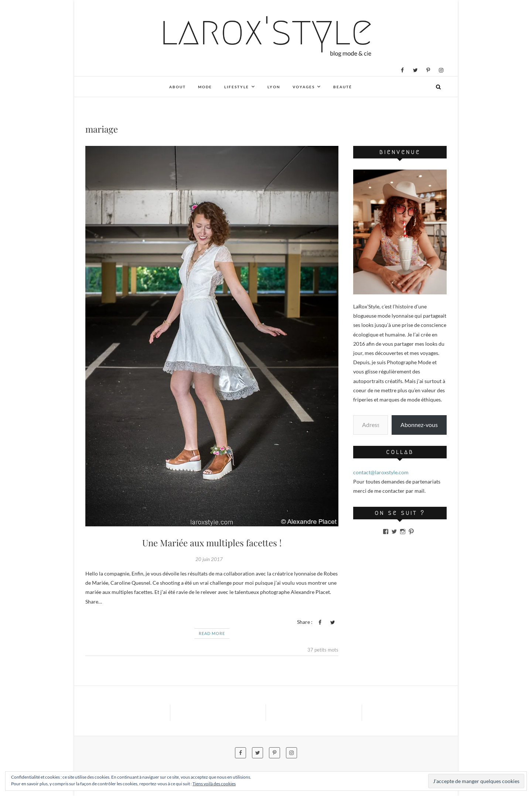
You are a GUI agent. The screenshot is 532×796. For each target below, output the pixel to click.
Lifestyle (237, 87)
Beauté (343, 87)
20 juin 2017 (209, 559)
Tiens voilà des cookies (214, 784)
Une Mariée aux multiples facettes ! (212, 543)
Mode (205, 87)
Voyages (304, 87)
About (178, 87)
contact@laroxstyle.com (381, 472)
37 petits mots (323, 650)
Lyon (274, 87)
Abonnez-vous (419, 425)
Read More (212, 633)
